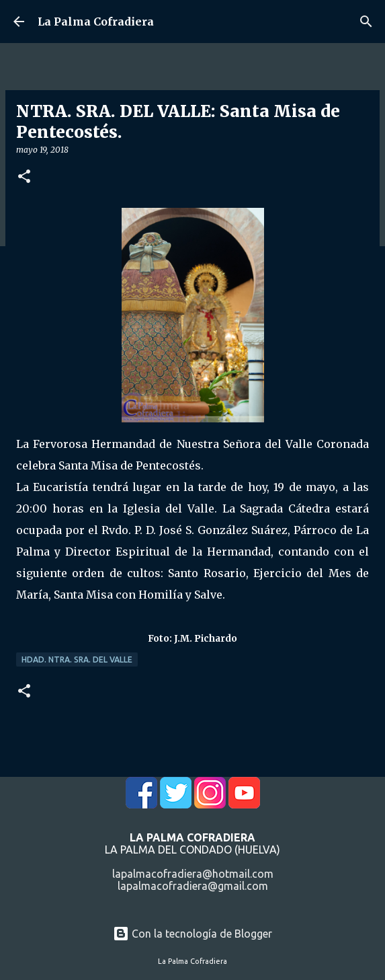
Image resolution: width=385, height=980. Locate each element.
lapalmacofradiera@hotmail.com (193, 874)
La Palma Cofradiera (96, 22)
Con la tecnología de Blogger (192, 934)
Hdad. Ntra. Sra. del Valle (77, 659)
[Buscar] (366, 22)
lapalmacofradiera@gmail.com (193, 886)
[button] (24, 177)
